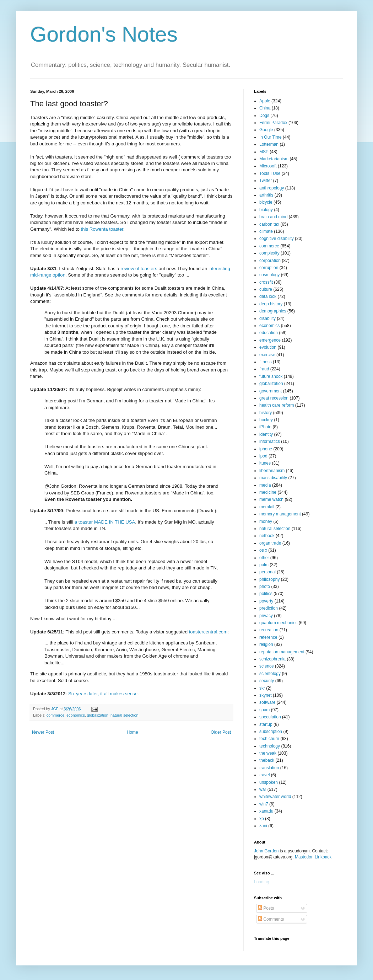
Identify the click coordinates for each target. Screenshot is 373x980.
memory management (280, 514)
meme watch (271, 499)
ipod (263, 456)
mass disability (273, 478)
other (264, 558)
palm (264, 565)
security (267, 681)
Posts (266, 908)
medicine (268, 492)
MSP (264, 152)
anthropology (272, 188)
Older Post (221, 732)
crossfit (266, 282)
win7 (264, 804)
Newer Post (43, 732)
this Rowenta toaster (102, 229)
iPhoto (265, 427)
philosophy (269, 579)
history (266, 413)
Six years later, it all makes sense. (104, 694)
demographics (273, 311)
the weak (268, 753)
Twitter (266, 181)
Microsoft (268, 166)
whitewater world (275, 797)
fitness (266, 362)
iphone (266, 449)
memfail (267, 507)
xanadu (266, 811)
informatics (270, 441)
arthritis (266, 195)
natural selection (125, 715)
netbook (267, 536)
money (266, 521)
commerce (55, 715)
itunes (265, 463)
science (267, 666)
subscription (271, 732)
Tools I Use (270, 173)
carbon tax (269, 224)
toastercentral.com (208, 632)
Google (266, 130)
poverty (266, 601)
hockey (266, 420)
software (267, 702)
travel (264, 775)
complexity (269, 253)
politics (266, 594)
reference (268, 637)
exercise (267, 355)
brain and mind (273, 217)
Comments (271, 919)
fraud (264, 369)
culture (266, 289)
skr (262, 688)
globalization (98, 715)
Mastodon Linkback (313, 857)
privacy (266, 616)
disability (267, 318)
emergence (270, 340)
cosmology (269, 275)
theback (267, 760)
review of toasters (139, 269)
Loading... (263, 882)
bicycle (266, 202)
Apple (265, 101)
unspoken (269, 782)
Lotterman (269, 144)
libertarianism (272, 471)
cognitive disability (277, 239)
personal (267, 572)
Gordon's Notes (104, 34)
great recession (274, 398)
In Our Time (271, 137)
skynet (266, 695)
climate (266, 231)
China (265, 108)
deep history (271, 304)
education (269, 333)
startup (266, 724)
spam (264, 710)
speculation (270, 717)
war (263, 789)
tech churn (269, 739)
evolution (268, 347)
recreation (269, 630)
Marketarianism (274, 159)
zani (263, 826)
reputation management (282, 652)
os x (263, 550)
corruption (269, 268)
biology (266, 210)
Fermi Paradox (273, 123)
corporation (270, 261)
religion (266, 644)
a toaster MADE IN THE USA (105, 522)
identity (266, 434)
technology (270, 746)
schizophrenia (272, 659)
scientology (270, 674)
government (271, 391)
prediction (269, 608)
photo (265, 587)
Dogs (264, 116)
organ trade (270, 543)
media (265, 485)
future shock (271, 376)
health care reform (277, 405)
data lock (268, 296)
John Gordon (266, 851)
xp (262, 819)
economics (76, 715)
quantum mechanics (278, 623)
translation (269, 768)
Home (133, 732)
